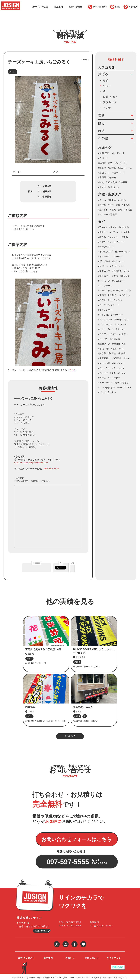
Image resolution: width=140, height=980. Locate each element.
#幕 (124, 344)
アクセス (133, 7)
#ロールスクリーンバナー (111, 290)
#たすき (102, 242)
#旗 (108, 349)
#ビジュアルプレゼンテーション (114, 252)
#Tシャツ (103, 227)
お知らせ (70, 956)
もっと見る (70, 736)
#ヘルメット (121, 324)
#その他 (112, 177)
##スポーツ (114, 187)
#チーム (102, 200)
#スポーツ (103, 158)
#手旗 (101, 349)
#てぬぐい (125, 295)
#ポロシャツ (104, 257)
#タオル (113, 227)
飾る (102, 131)
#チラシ (122, 373)
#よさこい (103, 232)
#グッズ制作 (104, 261)
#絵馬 (125, 237)
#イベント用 (118, 153)
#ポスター (121, 329)
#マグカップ (104, 271)
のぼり (13, 72)
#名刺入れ (115, 339)
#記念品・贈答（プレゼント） (113, 163)
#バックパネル (122, 320)
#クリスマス (104, 281)
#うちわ (127, 358)
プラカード (110, 102)
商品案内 (58, 7)
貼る (102, 123)
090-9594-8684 (52, 469)
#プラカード (116, 232)
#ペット (102, 329)
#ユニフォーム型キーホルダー (113, 334)
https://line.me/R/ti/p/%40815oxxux (31, 463)
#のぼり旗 (124, 227)
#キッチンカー (105, 310)
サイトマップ (114, 956)
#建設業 (102, 205)
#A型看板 (117, 358)
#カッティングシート (109, 305)
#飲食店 (112, 200)
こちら (72, 370)
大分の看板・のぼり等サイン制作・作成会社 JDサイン (36, 976)
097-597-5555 (100, 7)
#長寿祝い (113, 295)
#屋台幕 (116, 344)
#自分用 (102, 187)
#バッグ (102, 392)
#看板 (115, 276)
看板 (106, 80)
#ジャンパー (114, 237)
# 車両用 (123, 182)
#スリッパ (103, 373)
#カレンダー (118, 363)
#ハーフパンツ (124, 388)
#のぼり (102, 300)
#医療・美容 (116, 210)
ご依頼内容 (46, 186)
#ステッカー (118, 261)
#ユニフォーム (125, 168)
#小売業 (126, 205)
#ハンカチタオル (106, 388)
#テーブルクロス (106, 247)
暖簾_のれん (110, 97)
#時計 (127, 271)
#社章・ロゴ (118, 173)
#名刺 (127, 232)
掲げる (103, 74)
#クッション (118, 368)
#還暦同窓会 (104, 358)
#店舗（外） (104, 153)
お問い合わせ (75, 7)
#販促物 (102, 168)
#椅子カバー (104, 276)
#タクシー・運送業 (108, 215)
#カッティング (115, 300)
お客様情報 (46, 197)
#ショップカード (116, 242)
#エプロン (125, 276)
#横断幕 (102, 237)
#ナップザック (122, 383)
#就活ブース (104, 344)
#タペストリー (117, 266)
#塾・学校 (103, 210)
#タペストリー (105, 320)
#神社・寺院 (114, 205)
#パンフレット (105, 324)
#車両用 (102, 177)
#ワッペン (103, 339)
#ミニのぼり (118, 281)
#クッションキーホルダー (111, 315)
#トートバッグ (105, 383)
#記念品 (112, 168)
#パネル (112, 392)
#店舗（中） (104, 173)
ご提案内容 (46, 191)
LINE (118, 7)
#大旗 (128, 290)
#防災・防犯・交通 (108, 182)
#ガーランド (104, 368)
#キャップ (117, 257)
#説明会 (112, 353)
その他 (107, 108)
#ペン (111, 329)
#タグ (113, 373)
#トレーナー (114, 378)
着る (102, 116)
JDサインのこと (40, 7)
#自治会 (128, 210)
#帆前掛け (117, 271)
